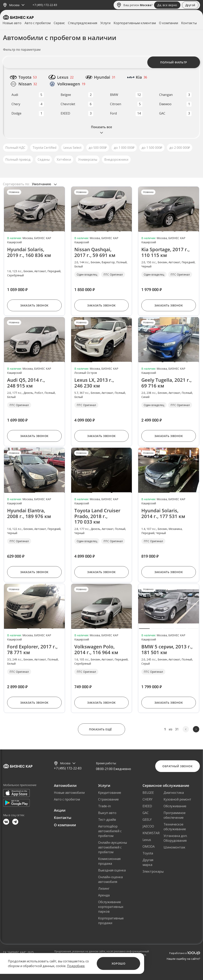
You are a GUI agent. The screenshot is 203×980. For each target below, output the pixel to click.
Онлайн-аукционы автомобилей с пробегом (113, 847)
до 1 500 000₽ (152, 148)
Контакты (189, 23)
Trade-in (104, 806)
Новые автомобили (69, 793)
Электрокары (153, 871)
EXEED (147, 806)
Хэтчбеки (64, 159)
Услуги (105, 23)
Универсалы (88, 159)
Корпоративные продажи (111, 921)
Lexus (147, 840)
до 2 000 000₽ (180, 148)
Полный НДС (15, 148)
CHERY (147, 799)
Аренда (104, 895)
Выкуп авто (107, 813)
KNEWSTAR (151, 833)
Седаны (44, 159)
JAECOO (148, 826)
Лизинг (104, 888)
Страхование (108, 799)
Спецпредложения (83, 23)
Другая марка (148, 862)
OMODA (149, 846)
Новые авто (12, 23)
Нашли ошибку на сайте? (183, 959)
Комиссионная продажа (109, 861)
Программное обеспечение (175, 815)
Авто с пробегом (38, 23)
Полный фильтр (174, 62)
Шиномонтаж (174, 847)
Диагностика (174, 793)
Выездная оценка (112, 870)
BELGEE (148, 793)
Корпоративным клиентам (135, 23)
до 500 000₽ (98, 148)
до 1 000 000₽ (124, 148)
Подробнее (76, 966)
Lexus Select (72, 148)
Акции (60, 810)
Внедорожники (116, 159)
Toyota (148, 853)
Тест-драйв (107, 820)
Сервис (59, 23)
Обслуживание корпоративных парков (111, 907)
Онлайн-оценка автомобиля (110, 879)
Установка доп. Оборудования (175, 838)
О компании (169, 23)
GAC (146, 813)
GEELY (147, 820)
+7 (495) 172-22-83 (45, 5)
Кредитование (110, 793)
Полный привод (18, 159)
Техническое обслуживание (175, 827)
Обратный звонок (177, 766)
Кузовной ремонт (177, 799)
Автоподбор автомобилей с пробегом (110, 831)
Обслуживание (175, 806)
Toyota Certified (44, 148)
